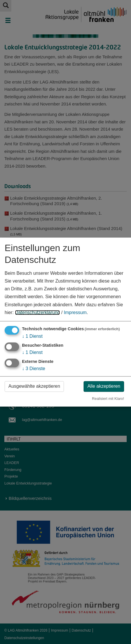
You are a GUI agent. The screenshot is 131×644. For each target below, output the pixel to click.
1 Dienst (32, 336)
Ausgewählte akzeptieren (34, 386)
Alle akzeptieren (104, 386)
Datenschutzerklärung (38, 312)
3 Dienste (34, 369)
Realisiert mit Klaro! (108, 399)
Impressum (75, 312)
